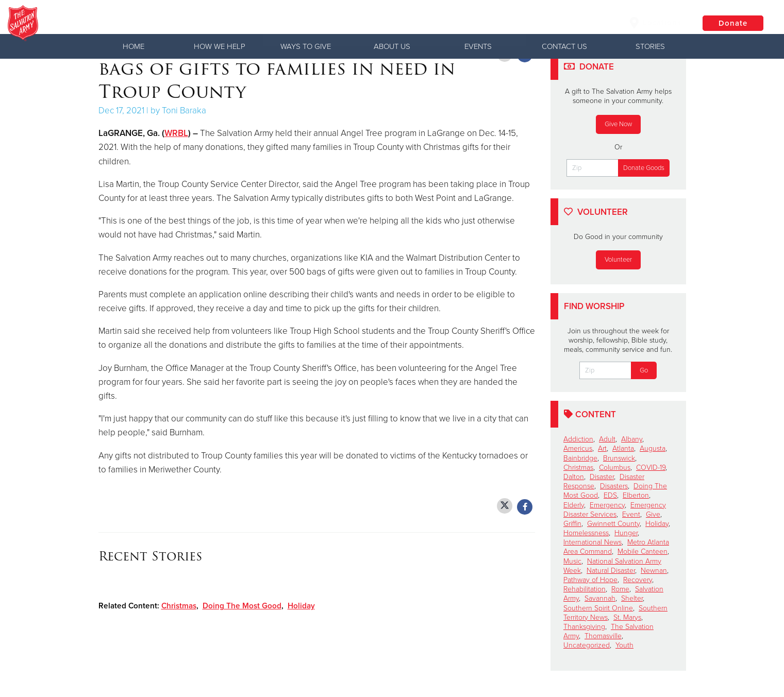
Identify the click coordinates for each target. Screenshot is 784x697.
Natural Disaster (611, 571)
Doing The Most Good (242, 606)
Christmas (179, 606)
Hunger (626, 533)
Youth (624, 645)
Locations (655, 23)
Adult (607, 439)
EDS (610, 495)
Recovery (638, 580)
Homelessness (586, 533)
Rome (620, 589)
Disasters (614, 486)
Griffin (572, 524)
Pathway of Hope (590, 580)
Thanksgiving (584, 627)
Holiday (301, 606)
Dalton (574, 477)
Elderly (574, 505)
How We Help (220, 46)
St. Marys (627, 617)
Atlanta (623, 448)
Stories (650, 46)
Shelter (632, 598)
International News (593, 542)
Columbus (615, 467)
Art (602, 448)
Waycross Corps (156, 23)
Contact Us (564, 46)
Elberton (636, 495)
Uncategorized (587, 645)
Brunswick (619, 458)
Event (631, 514)
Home (134, 46)
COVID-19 (651, 467)
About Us (392, 46)
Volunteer (618, 260)
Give (653, 514)
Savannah (600, 598)
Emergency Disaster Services (615, 510)
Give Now (618, 124)
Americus (578, 448)
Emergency (607, 505)
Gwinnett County (613, 524)
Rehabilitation (585, 589)
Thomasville (603, 636)
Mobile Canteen (643, 551)
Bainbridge (580, 458)
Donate (732, 23)
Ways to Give (306, 46)
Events (478, 46)
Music (572, 561)
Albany (632, 439)
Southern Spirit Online (598, 608)
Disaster (602, 477)
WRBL (176, 133)
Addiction (578, 439)
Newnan (654, 571)
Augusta (653, 448)
